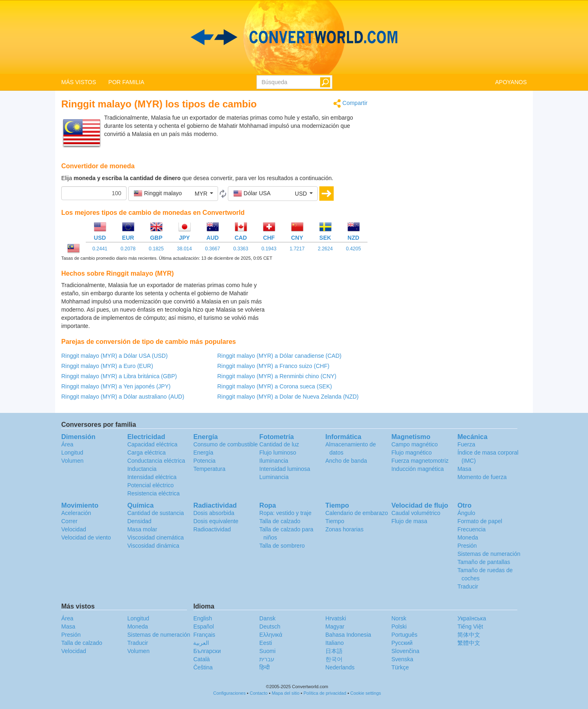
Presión (467, 546)
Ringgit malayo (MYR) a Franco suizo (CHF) (273, 366)
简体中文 (469, 635)
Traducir (468, 586)
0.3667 (213, 249)
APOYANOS (511, 82)
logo (294, 37)
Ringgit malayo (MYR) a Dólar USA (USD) (115, 356)
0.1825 (156, 249)
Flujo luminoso (278, 453)
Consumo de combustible (225, 444)
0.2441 (100, 249)
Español (204, 627)
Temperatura (209, 469)
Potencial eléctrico (151, 485)
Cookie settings (366, 693)
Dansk (267, 618)
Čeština (203, 667)
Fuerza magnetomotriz (420, 461)
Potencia (204, 461)
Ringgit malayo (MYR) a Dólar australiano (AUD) (123, 397)
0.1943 (269, 249)
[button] (173, 194)
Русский (402, 643)
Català (201, 659)
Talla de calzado (280, 521)
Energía (203, 453)
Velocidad (74, 529)
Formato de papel (480, 521)
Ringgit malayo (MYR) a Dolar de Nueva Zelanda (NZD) (288, 397)
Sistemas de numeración (489, 554)
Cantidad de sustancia (156, 513)
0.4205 (353, 249)
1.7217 (297, 249)
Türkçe (400, 667)
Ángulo (466, 513)
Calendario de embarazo (357, 513)
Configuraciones (229, 693)
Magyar (335, 627)
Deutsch (270, 627)
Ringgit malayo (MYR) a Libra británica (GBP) (119, 376)
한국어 (334, 659)
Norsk (399, 618)
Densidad (139, 521)
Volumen (72, 461)
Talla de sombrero (282, 546)
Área (67, 444)
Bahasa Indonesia (348, 635)
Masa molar (142, 529)
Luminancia (274, 477)
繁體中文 (469, 643)
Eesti (266, 643)
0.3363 (241, 249)
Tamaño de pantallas (484, 562)
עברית (267, 659)
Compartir (350, 104)
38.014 (184, 249)
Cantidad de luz (279, 444)
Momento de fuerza (482, 477)
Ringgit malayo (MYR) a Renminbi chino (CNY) (277, 376)
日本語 (334, 651)
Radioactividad (212, 529)
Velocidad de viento (86, 537)
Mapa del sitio (285, 693)
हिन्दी (265, 667)
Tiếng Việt (470, 627)
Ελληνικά (271, 635)
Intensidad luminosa (285, 469)
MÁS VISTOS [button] (79, 82)
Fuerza (466, 444)
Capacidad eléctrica (153, 444)
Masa (464, 469)
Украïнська (472, 618)
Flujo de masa (409, 521)
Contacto (258, 693)
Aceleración (76, 513)
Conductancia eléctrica (156, 461)
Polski (399, 627)
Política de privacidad (325, 693)
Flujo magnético (411, 453)
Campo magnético (414, 444)
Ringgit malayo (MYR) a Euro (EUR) (107, 366)
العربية (201, 643)
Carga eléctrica (147, 453)
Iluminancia (274, 461)
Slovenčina (405, 651)
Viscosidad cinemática (156, 537)
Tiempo (335, 521)
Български (207, 651)
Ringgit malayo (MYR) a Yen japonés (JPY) (116, 386)
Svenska (402, 659)
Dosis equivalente (216, 521)
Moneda (468, 537)
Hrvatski (336, 618)
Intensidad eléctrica (152, 477)
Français (204, 635)
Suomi (267, 651)
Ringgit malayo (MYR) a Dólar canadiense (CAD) (279, 356)
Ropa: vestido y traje (285, 513)
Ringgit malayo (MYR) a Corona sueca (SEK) (275, 386)
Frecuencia (471, 529)
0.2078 (128, 249)
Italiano (335, 643)
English (203, 618)
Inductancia (142, 469)
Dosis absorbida (214, 513)
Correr (69, 521)
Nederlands (340, 667)
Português (404, 635)
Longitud (72, 453)
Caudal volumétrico (416, 513)
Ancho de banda (346, 461)
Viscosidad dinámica (153, 546)
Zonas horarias (344, 529)
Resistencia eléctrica (154, 493)
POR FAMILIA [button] (126, 82)
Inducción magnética (417, 469)
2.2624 (325, 249)
